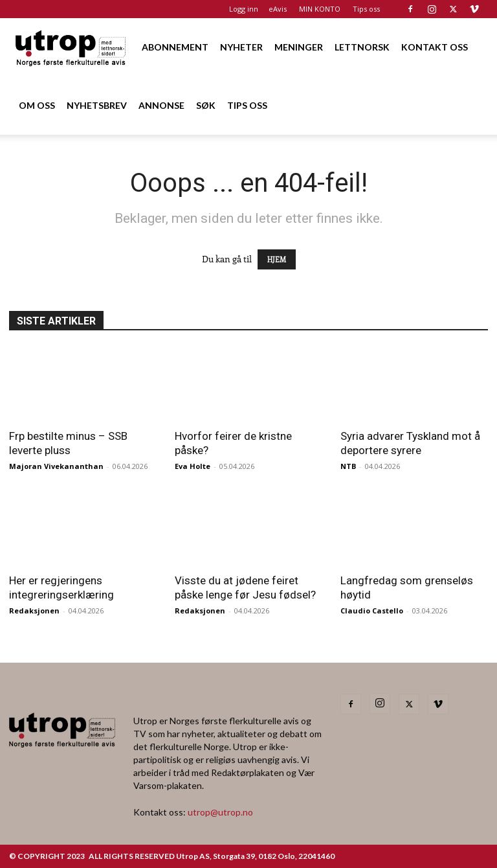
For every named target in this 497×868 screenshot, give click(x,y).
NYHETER (241, 47)
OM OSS (37, 105)
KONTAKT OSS (435, 47)
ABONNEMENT (175, 47)
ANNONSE (161, 105)
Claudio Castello (372, 611)
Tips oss (366, 9)
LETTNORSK (362, 47)
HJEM (277, 259)
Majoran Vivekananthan (56, 466)
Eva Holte (193, 466)
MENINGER (299, 47)
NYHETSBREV (97, 105)
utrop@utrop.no (220, 812)
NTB (348, 466)
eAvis (278, 9)
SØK (206, 105)
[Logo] (71, 47)
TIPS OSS (247, 105)
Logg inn (244, 9)
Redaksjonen (34, 611)
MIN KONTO (320, 9)
